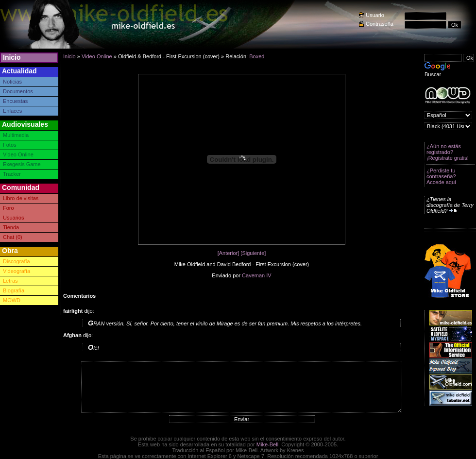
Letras (10, 281)
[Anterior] (229, 253)
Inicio (12, 57)
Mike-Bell (267, 444)
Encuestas (15, 101)
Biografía (14, 290)
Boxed (257, 56)
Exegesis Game (22, 164)
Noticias (12, 82)
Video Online (18, 154)
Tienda (11, 227)
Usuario (375, 15)
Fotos (10, 145)
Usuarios (13, 218)
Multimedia (16, 135)
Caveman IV (257, 275)
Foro (8, 208)
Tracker (12, 174)
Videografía (17, 271)
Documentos (18, 91)
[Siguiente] (253, 253)
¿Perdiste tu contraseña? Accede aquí (441, 176)
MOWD (12, 300)
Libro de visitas (21, 198)
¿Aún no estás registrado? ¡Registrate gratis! (448, 152)
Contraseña (380, 24)
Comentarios (79, 296)
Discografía (17, 261)
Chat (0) (13, 237)
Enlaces (12, 111)
